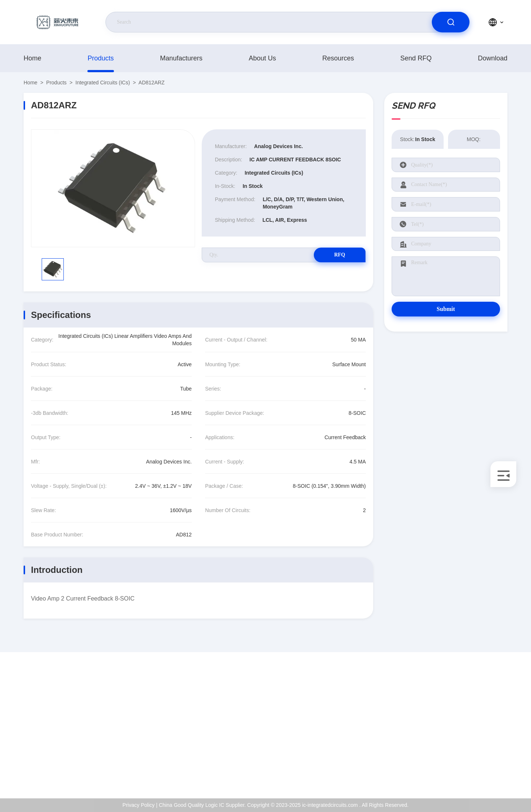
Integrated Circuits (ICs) (103, 83)
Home (32, 58)
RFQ (340, 255)
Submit (446, 309)
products (100, 58)
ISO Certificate (479, 723)
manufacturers (181, 58)
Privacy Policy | (140, 805)
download (493, 58)
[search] (451, 22)
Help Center (476, 771)
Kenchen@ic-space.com (66, 731)
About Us (262, 58)
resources (338, 58)
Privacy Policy (478, 755)
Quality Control (480, 739)
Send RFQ (416, 58)
